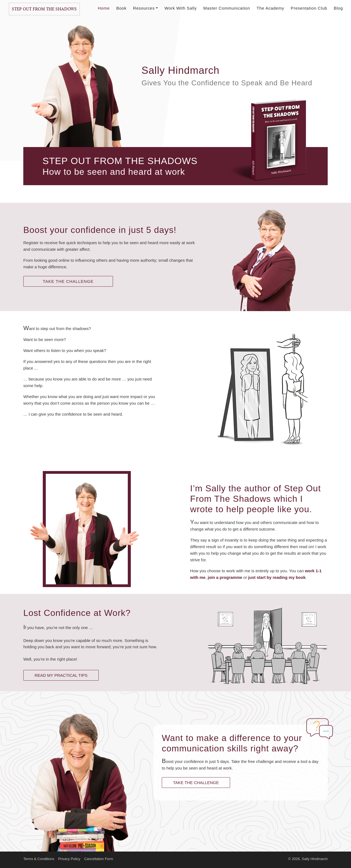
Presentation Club (309, 8)
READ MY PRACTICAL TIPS (61, 675)
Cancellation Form (99, 859)
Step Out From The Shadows (44, 9)
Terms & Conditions (39, 859)
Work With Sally (181, 8)
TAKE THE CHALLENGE (68, 281)
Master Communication (227, 8)
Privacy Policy (69, 859)
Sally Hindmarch (315, 859)
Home (104, 8)
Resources (145, 8)
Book (121, 8)
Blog (338, 8)
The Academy (271, 8)
